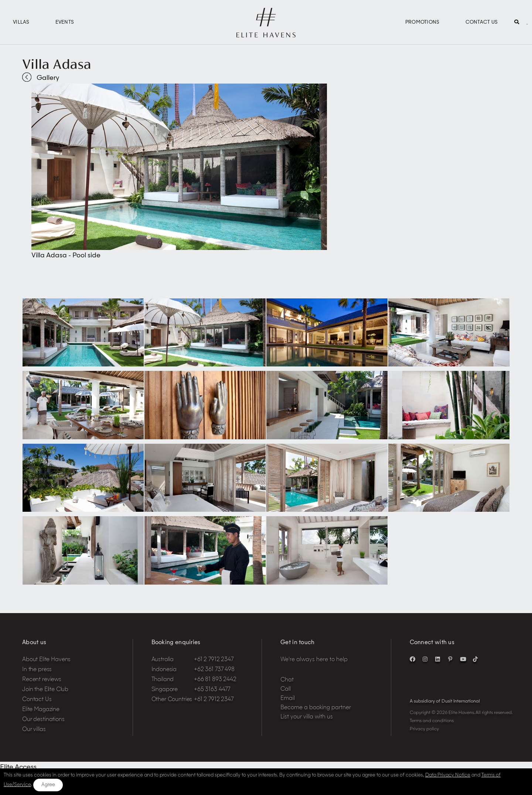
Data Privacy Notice (448, 775)
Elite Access (18, 767)
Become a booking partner (316, 708)
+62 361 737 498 (214, 670)
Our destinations (43, 720)
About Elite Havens (46, 660)
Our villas (34, 730)
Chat (287, 680)
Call (286, 689)
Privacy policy (424, 729)
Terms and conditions (432, 721)
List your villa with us (307, 717)
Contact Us (482, 22)
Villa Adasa (57, 64)
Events (65, 22)
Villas (21, 22)
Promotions (422, 22)
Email (288, 699)
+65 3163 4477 (212, 690)
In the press (37, 670)
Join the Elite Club (45, 690)
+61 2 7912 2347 (214, 660)
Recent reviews (42, 680)
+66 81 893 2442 (215, 680)
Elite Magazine (41, 710)
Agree (48, 785)
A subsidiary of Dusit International (445, 701)
